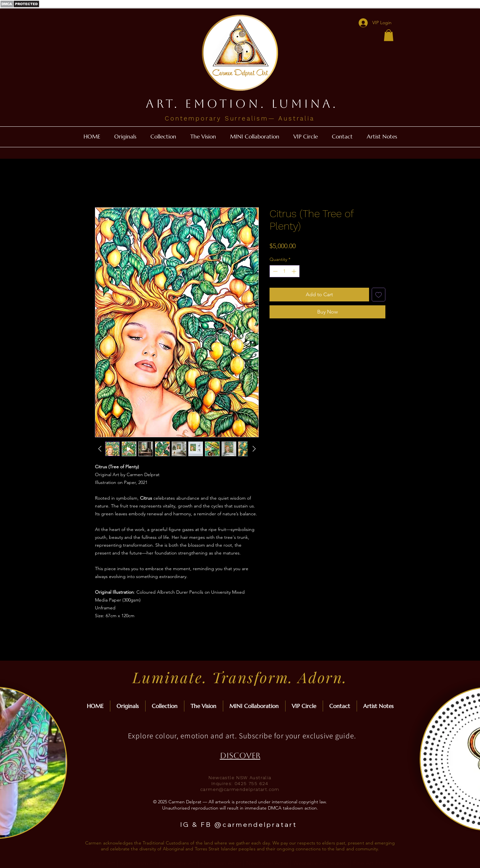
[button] (389, 35)
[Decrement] (275, 271)
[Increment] (294, 271)
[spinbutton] (285, 271)
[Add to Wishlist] (379, 295)
